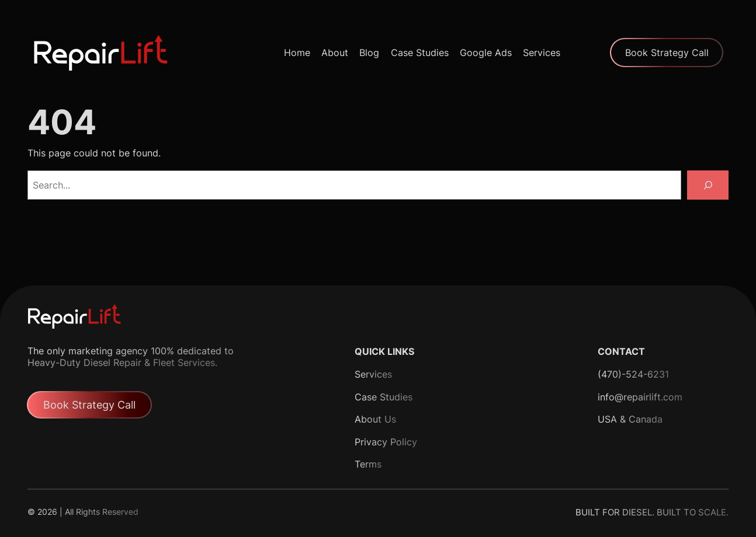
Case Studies (384, 397)
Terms (368, 464)
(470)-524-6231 (633, 374)
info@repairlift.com (640, 397)
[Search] (708, 185)
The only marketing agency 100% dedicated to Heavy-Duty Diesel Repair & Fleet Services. (131, 356)
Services (373, 374)
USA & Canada (630, 419)
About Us (375, 419)
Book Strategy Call (667, 53)
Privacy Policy (386, 442)
